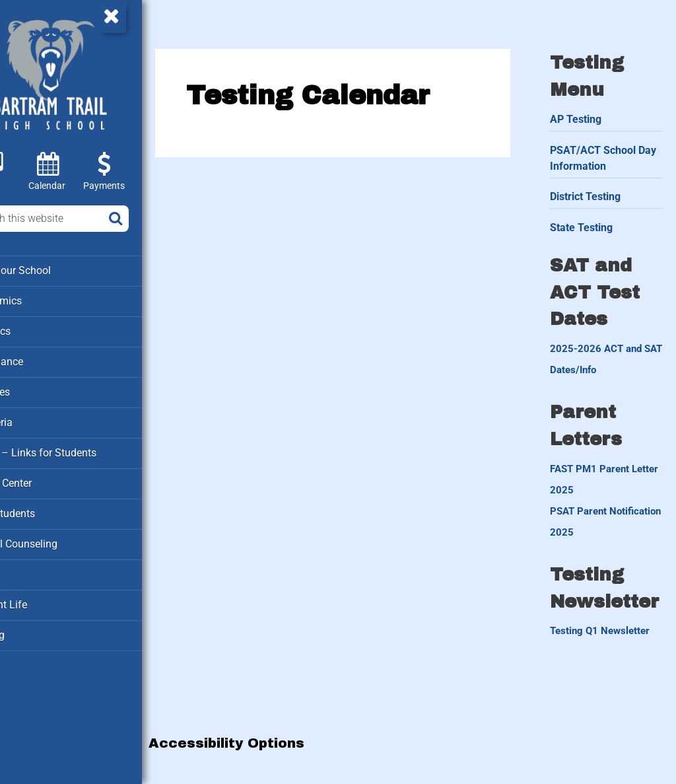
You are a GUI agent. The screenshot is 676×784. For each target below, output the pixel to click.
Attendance (38, 359)
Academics (38, 300)
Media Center (43, 478)
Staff (24, 567)
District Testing (598, 191)
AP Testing (589, 113)
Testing (29, 627)
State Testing (594, 222)
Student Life (40, 597)
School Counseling (55, 538)
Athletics (33, 330)
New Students (44, 508)
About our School (52, 270)
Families (32, 389)
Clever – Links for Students (73, 448)
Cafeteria (33, 419)
